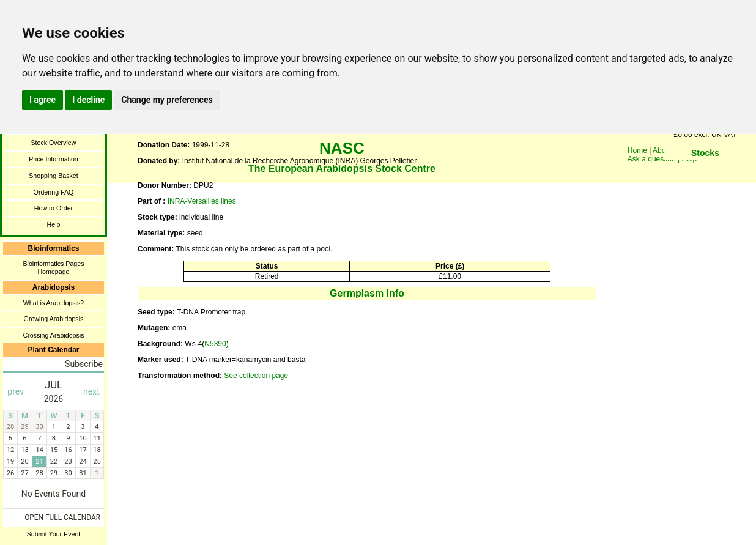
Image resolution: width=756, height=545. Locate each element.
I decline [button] (88, 100)
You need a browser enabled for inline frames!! (705, 171)
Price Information (54, 159)
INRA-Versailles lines (202, 201)
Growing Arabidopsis (54, 319)
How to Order (54, 208)
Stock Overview (53, 143)
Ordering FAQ (54, 192)
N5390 (215, 344)
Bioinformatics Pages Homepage (53, 268)
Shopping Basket (54, 176)
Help (54, 224)
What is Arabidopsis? (54, 303)
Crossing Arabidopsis (53, 335)
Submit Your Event (54, 534)
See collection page (256, 376)
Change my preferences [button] (167, 100)
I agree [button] (43, 100)
